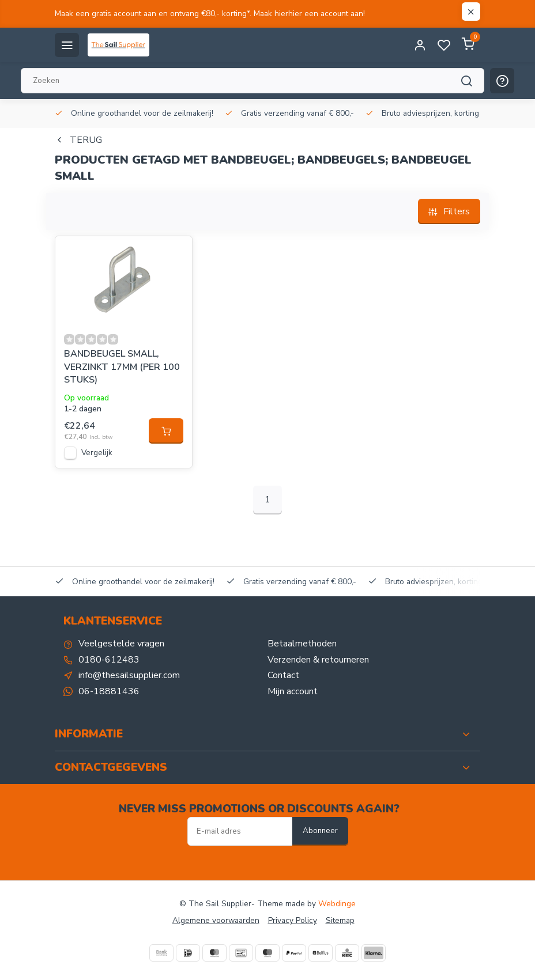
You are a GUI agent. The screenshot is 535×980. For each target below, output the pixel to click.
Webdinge (337, 904)
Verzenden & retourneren (318, 660)
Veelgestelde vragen (121, 644)
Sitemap (340, 920)
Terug (78, 140)
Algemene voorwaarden (216, 920)
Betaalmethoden (302, 644)
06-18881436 (109, 691)
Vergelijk (97, 453)
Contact (283, 675)
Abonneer (320, 831)
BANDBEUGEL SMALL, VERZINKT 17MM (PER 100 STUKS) (122, 367)
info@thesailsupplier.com (129, 675)
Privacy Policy (293, 920)
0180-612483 (109, 660)
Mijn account (293, 691)
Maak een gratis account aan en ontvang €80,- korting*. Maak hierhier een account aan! (210, 14)
